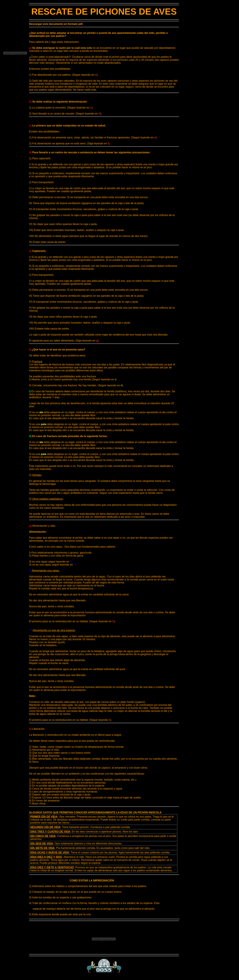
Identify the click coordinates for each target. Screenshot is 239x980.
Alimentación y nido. (42, 526)
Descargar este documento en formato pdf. (56, 24)
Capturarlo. (38, 251)
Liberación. (37, 729)
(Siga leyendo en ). (87, 341)
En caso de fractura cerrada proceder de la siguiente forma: (68, 436)
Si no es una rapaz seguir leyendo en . (53, 565)
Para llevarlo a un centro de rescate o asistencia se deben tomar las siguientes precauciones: (90, 152)
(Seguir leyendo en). (104, 379)
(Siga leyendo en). (99, 143)
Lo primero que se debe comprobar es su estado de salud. (67, 126)
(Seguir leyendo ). (101, 720)
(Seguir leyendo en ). (85, 75)
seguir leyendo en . (60, 562)
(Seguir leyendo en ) (89, 114)
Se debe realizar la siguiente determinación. (58, 102)
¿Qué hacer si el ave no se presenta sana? (57, 350)
